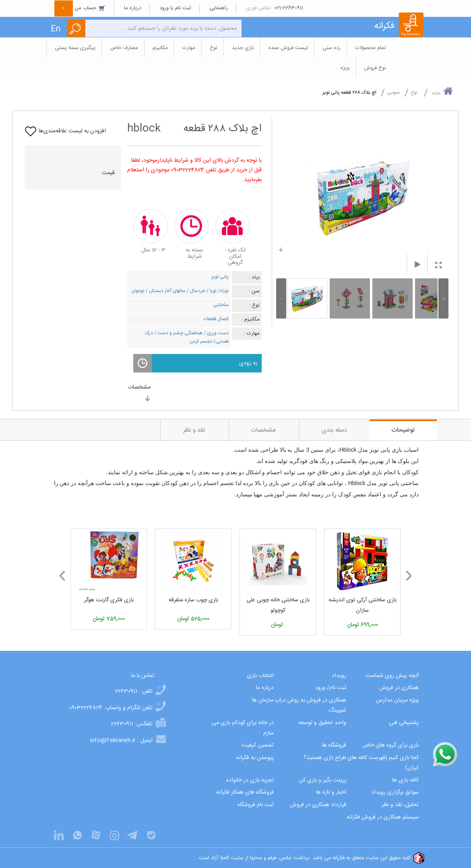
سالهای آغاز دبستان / (165, 291)
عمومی (394, 93)
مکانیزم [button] (160, 48)
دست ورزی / (216, 333)
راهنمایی (219, 8)
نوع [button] (214, 48)
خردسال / (195, 291)
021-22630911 (289, 8)
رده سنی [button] (332, 48)
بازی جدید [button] (243, 48)
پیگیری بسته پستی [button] (75, 48)
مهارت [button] (189, 48)
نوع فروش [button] (375, 68)
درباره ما (133, 8)
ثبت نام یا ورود (175, 8)
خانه (442, 92)
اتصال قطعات (216, 319)
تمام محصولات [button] (371, 48)
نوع (414, 93)
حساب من (80, 8)
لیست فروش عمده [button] (288, 48)
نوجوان (138, 291)
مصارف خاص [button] (124, 48)
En (56, 29)
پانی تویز (220, 277)
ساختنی (221, 305)
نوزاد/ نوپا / (217, 291)
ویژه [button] (345, 68)
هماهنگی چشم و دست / (178, 333)
